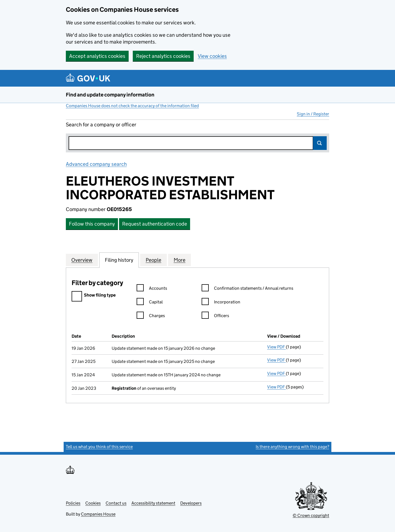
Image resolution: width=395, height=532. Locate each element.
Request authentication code (155, 224)
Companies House (98, 514)
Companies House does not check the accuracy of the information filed (132, 106)
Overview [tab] (82, 260)
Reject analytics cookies (163, 56)
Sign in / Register (313, 114)
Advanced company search (96, 164)
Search (320, 143)
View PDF (276, 347)
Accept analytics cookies (97, 56)
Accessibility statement (153, 503)
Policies (73, 503)
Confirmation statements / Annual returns (247, 289)
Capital (150, 303)
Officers (215, 316)
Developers (191, 503)
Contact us (116, 503)
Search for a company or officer (101, 125)
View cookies (212, 56)
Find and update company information (110, 95)
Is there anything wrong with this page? (292, 447)
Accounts (152, 289)
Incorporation (221, 303)
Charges (151, 316)
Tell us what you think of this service (99, 447)
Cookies (93, 503)
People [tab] (153, 260)
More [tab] (180, 260)
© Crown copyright (311, 515)
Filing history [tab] (119, 260)
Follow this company (92, 224)
